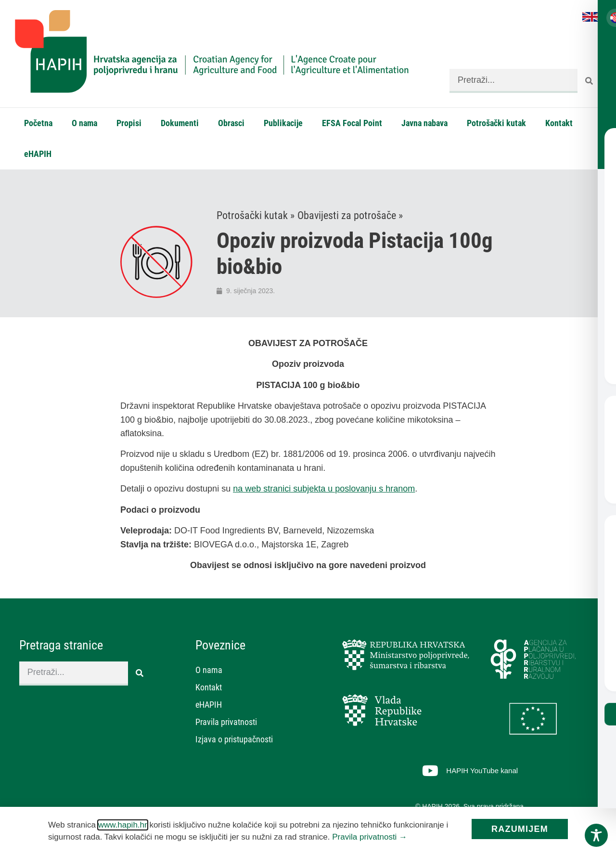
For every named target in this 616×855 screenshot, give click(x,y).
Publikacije (283, 123)
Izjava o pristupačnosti (234, 740)
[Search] (590, 81)
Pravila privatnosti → (370, 837)
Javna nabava (424, 123)
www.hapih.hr (123, 825)
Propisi (129, 123)
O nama (84, 123)
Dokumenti (180, 123)
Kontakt (559, 123)
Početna (38, 123)
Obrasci (231, 123)
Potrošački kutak (496, 123)
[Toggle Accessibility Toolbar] (596, 835)
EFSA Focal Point (352, 123)
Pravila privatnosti (226, 722)
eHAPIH (38, 154)
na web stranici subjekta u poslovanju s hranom (324, 489)
